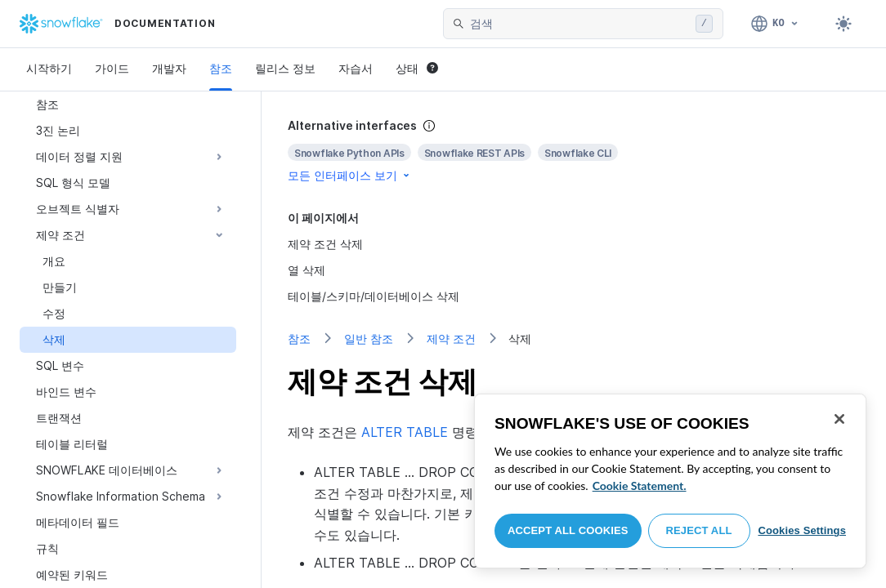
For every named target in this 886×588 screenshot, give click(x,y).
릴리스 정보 (285, 68)
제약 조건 (451, 339)
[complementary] (574, 151)
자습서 (356, 68)
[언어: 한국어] (775, 24)
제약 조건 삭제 (325, 244)
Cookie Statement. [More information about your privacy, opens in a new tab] (640, 486)
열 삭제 (307, 270)
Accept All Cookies (568, 530)
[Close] (839, 419)
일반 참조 (369, 339)
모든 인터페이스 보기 (350, 175)
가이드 (112, 68)
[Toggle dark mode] (843, 24)
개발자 (169, 68)
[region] (670, 481)
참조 (221, 68)
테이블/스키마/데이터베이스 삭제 (374, 296)
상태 (417, 68)
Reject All (699, 530)
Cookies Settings (802, 530)
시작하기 (49, 68)
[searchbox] (579, 24)
